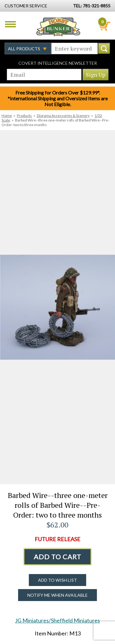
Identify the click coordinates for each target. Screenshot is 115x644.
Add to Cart (57, 557)
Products (24, 116)
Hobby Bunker (58, 27)
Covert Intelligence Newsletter (58, 63)
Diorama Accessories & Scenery (63, 116)
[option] (57, 307)
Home (7, 116)
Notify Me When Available (57, 595)
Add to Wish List (57, 580)
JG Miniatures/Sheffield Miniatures (57, 620)
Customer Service (26, 6)
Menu (10, 24)
